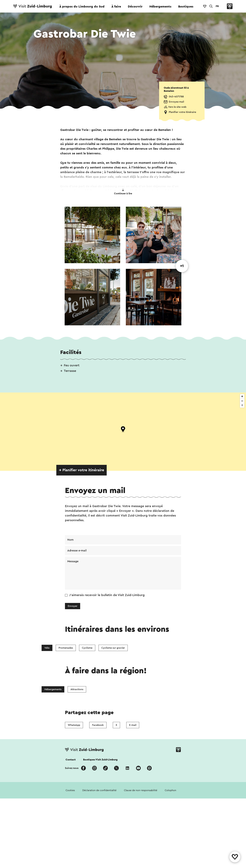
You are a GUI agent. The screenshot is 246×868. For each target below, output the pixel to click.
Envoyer (73, 606)
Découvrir (135, 7)
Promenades (66, 648)
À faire (116, 7)
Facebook (98, 819)
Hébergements (160, 7)
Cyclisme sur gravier (113, 648)
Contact (71, 854)
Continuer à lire (123, 192)
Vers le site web (177, 107)
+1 (182, 266)
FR (217, 6)
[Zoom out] (242, 401)
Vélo (47, 648)
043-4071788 (176, 97)
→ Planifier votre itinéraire (82, 470)
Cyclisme (87, 648)
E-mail (133, 819)
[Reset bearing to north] (242, 405)
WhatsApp (74, 819)
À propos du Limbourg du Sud (82, 7)
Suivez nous (72, 862)
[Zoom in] (242, 396)
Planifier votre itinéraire (182, 112)
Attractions (77, 736)
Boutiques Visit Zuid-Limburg (100, 854)
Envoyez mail (176, 102)
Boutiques (186, 7)
